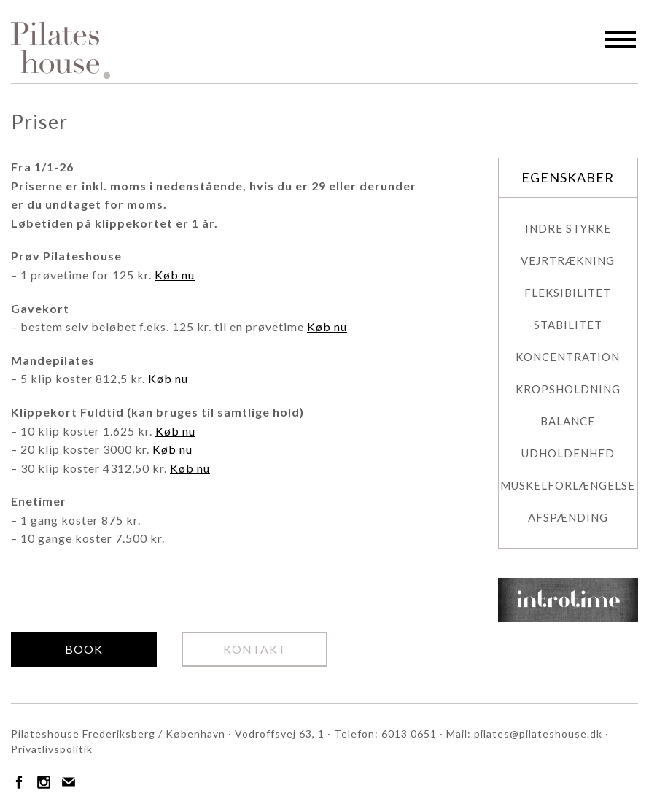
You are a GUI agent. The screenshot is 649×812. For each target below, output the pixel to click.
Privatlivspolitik (52, 749)
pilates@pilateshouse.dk (538, 734)
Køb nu (175, 275)
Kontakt (255, 649)
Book (84, 649)
